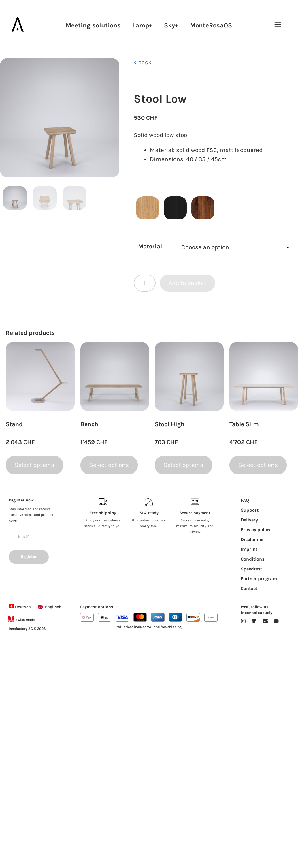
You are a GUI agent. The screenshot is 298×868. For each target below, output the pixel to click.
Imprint (249, 549)
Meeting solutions (93, 25)
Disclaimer (252, 539)
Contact (249, 588)
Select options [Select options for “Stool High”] (183, 465)
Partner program (259, 579)
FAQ (245, 500)
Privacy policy (255, 530)
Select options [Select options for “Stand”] (34, 465)
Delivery (249, 520)
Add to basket (187, 283)
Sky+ (171, 25)
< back (143, 62)
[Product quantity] (145, 283)
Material (150, 246)
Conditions (252, 559)
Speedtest (251, 569)
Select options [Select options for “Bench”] (109, 465)
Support (250, 510)
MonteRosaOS (211, 25)
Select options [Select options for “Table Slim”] (258, 465)
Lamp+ (142, 25)
